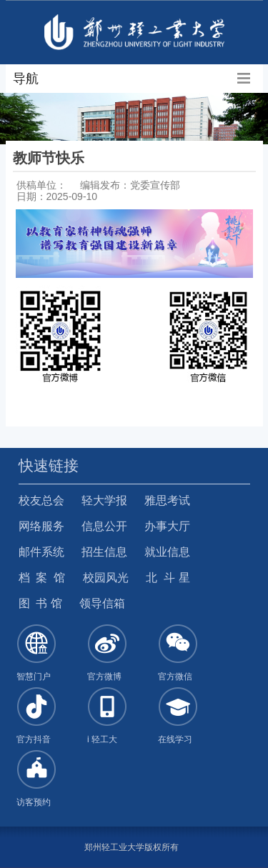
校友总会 (41, 500)
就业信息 (167, 552)
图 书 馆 (40, 603)
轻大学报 (104, 500)
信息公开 (104, 526)
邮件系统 (41, 552)
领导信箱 (102, 603)
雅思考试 (167, 500)
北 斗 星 (168, 578)
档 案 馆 (42, 578)
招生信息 (104, 552)
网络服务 (41, 526)
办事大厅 (167, 526)
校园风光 (106, 578)
